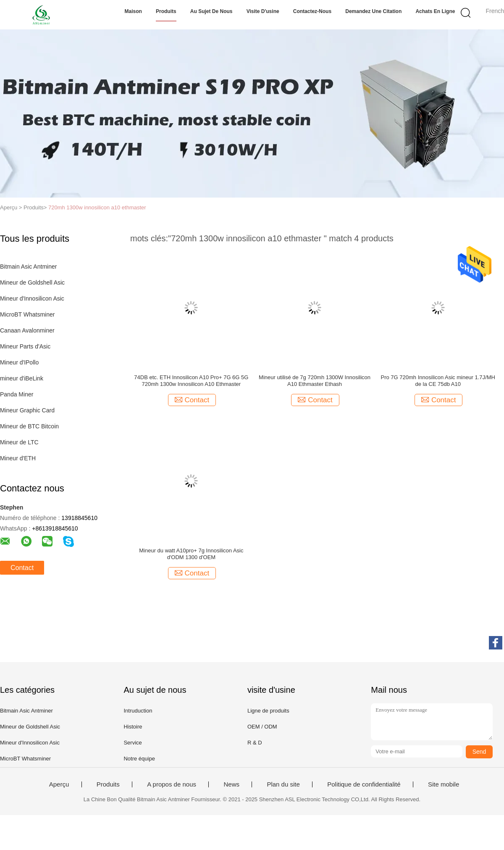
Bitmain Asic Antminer (28, 267)
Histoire (133, 727)
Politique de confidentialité (364, 784)
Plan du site (283, 784)
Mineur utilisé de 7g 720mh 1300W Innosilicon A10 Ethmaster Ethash (315, 381)
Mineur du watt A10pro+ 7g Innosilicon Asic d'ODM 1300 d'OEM (191, 554)
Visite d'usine (263, 11)
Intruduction (138, 711)
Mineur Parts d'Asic (25, 346)
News (231, 784)
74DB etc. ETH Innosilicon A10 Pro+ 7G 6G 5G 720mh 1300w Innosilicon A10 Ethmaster (191, 381)
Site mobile (444, 784)
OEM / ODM (262, 727)
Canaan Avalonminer (27, 330)
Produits (166, 11)
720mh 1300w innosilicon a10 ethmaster (97, 207)
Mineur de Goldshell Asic (32, 282)
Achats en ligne (435, 11)
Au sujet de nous (211, 11)
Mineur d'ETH (18, 458)
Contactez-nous (312, 11)
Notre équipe (139, 759)
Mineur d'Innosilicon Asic (32, 298)
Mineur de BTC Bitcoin (29, 426)
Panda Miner (17, 394)
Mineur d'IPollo (19, 362)
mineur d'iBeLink (22, 378)
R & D (255, 743)
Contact (22, 568)
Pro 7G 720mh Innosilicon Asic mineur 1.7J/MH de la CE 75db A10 (438, 381)
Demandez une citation (373, 11)
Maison (133, 11)
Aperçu (59, 784)
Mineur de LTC (19, 442)
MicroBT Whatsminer (27, 314)
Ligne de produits (268, 711)
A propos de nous (172, 784)
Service (133, 743)
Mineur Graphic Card (27, 410)
